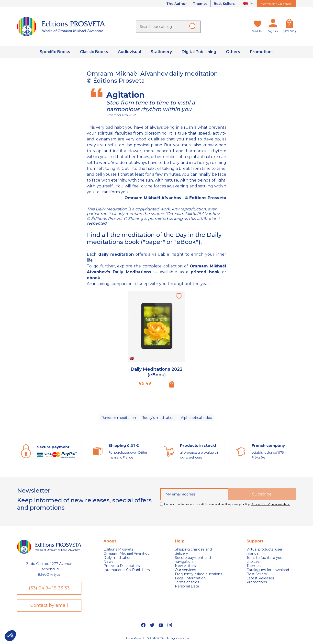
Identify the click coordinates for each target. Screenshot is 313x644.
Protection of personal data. (271, 504)
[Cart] (289, 24)
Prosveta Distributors (122, 566)
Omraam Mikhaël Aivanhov (126, 554)
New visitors (185, 566)
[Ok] (194, 27)
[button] (10, 636)
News (108, 562)
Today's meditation (158, 418)
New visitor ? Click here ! (276, 4)
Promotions (257, 582)
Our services (185, 570)
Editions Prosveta (118, 549)
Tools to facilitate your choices (265, 560)
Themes (200, 4)
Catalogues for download (268, 570)
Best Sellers (224, 4)
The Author (177, 4)
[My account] (273, 24)
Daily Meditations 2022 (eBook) (156, 372)
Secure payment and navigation (193, 560)
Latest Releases (260, 578)
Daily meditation (117, 558)
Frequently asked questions (198, 574)
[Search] (168, 27)
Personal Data (187, 586)
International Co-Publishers (127, 570)
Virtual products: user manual (264, 552)
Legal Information (190, 578)
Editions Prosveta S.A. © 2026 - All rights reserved (157, 638)
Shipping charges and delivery (193, 552)
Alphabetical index (196, 418)
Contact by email (49, 605)
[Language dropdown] (249, 4)
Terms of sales (187, 582)
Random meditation (119, 418)
